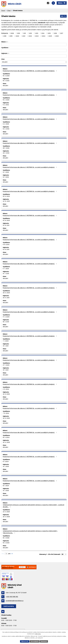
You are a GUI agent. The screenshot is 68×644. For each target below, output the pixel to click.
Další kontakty (9, 606)
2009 (12, 33)
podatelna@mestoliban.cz (15, 601)
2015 (49, 33)
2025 (50, 36)
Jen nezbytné (35, 641)
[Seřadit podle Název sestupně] (8, 42)
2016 (55, 33)
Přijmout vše (25, 641)
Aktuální (5, 86)
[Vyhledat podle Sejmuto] (34, 56)
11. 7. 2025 (6, 269)
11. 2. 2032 (6, 105)
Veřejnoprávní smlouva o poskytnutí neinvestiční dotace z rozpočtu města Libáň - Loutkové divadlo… (33, 506)
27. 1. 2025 (6, 365)
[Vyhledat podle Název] (34, 45)
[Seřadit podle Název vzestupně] (8, 41)
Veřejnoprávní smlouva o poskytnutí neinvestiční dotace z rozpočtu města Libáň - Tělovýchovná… (30, 532)
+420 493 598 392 (12, 597)
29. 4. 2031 (6, 298)
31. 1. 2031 (6, 346)
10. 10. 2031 (6, 249)
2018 (5, 36)
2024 (44, 36)
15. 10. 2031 (6, 225)
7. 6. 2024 (6, 413)
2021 (24, 36)
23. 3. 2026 (6, 512)
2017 (62, 33)
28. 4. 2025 (6, 293)
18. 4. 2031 (6, 322)
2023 (37, 36)
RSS (63, 16)
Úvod (3, 11)
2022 (30, 36)
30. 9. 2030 (6, 394)
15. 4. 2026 (6, 76)
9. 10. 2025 (6, 244)
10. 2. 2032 (6, 129)
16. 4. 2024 (6, 437)
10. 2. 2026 (6, 100)
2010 (19, 33)
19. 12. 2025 (6, 196)
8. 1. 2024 (6, 461)
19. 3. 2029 (6, 543)
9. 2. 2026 (6, 124)
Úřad (9, 11)
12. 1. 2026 (6, 172)
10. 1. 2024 (6, 486)
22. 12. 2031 (6, 201)
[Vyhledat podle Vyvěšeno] (34, 50)
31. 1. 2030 (6, 466)
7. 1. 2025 (6, 341)
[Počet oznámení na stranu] (64, 554)
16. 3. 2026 (6, 538)
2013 (37, 33)
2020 (17, 36)
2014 (43, 33)
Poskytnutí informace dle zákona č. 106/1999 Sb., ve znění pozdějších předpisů (30, 71)
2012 (30, 33)
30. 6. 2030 (6, 418)
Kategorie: (5, 33)
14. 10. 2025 (6, 220)
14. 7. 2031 (6, 274)
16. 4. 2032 (6, 81)
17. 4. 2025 (6, 317)
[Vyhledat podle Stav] (34, 62)
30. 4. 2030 (6, 442)
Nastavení (44, 641)
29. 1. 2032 (6, 153)
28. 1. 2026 (6, 148)
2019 (11, 36)
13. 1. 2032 (6, 177)
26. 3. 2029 (6, 517)
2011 (25, 33)
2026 (57, 36)
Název (4, 42)
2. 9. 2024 (6, 389)
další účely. (38, 634)
